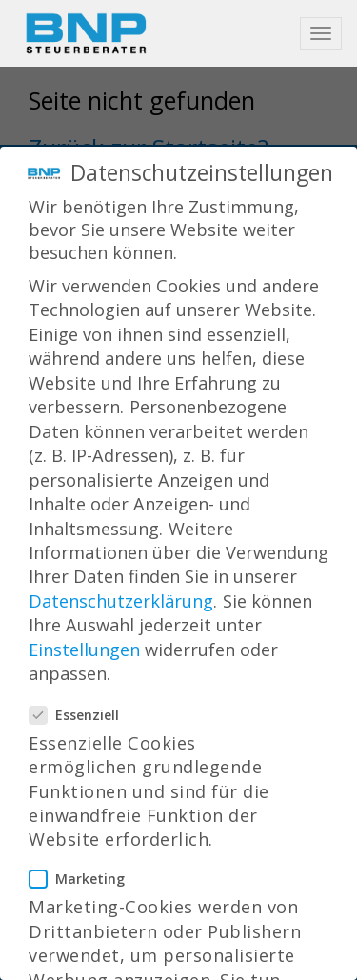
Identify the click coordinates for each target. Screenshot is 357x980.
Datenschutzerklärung (121, 587)
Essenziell (80, 700)
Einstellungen (84, 635)
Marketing (83, 865)
